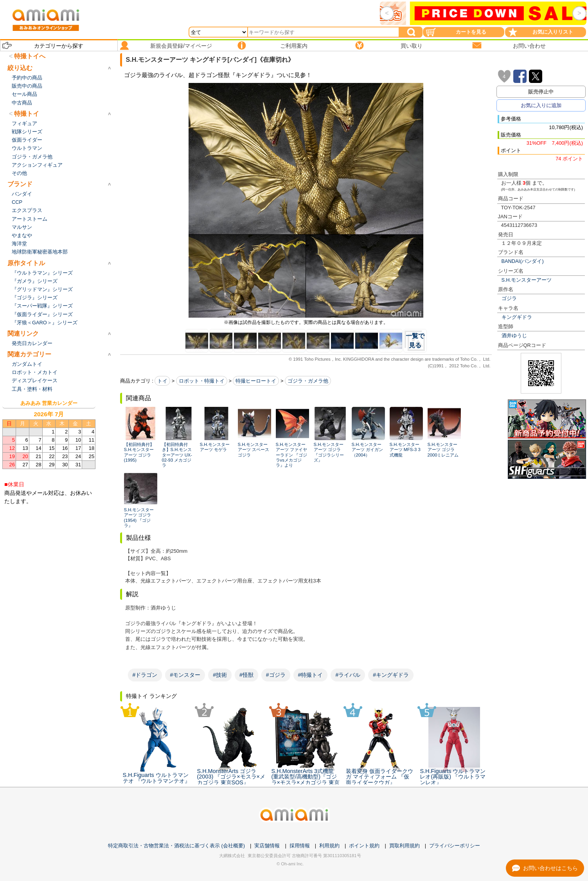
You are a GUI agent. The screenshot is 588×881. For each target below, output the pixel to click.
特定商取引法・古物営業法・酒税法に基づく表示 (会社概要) (176, 846)
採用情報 (300, 846)
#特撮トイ (311, 675)
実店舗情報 (267, 846)
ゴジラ (509, 298)
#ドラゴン (145, 675)
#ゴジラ (276, 675)
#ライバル (348, 675)
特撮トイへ (30, 56)
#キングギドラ (391, 675)
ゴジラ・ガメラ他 (308, 381)
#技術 (220, 675)
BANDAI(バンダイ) (523, 261)
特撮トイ (27, 114)
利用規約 (329, 846)
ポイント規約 (364, 846)
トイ (162, 381)
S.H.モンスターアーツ (527, 280)
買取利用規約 (405, 846)
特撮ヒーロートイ (256, 381)
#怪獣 (246, 675)
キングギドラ (517, 317)
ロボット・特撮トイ (202, 381)
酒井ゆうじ (514, 335)
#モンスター (185, 675)
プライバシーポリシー (455, 846)
